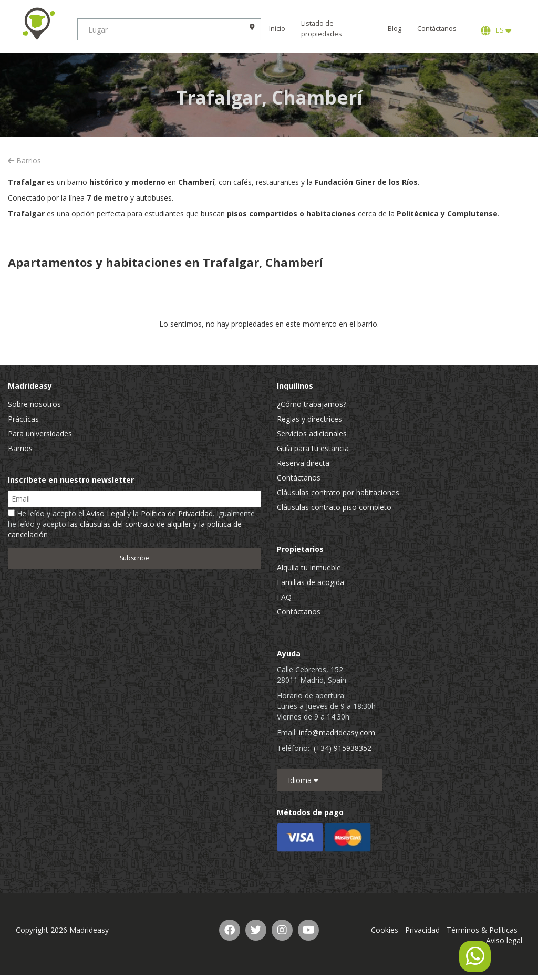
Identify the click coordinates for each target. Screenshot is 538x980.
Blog (395, 29)
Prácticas (23, 419)
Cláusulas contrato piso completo (334, 507)
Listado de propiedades (323, 29)
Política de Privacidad (177, 513)
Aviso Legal (106, 513)
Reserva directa (303, 463)
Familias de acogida (311, 582)
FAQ (284, 597)
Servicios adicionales (312, 434)
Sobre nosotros (34, 404)
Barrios (24, 160)
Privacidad (422, 930)
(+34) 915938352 (343, 748)
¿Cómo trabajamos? (312, 404)
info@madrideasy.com (337, 732)
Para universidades (40, 434)
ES (496, 30)
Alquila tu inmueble (309, 567)
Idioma (303, 780)
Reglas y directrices (309, 419)
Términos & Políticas (482, 930)
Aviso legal (504, 940)
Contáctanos (437, 29)
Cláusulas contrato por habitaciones (338, 492)
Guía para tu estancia (313, 448)
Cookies (385, 930)
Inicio (279, 29)
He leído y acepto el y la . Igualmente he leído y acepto (131, 524)
